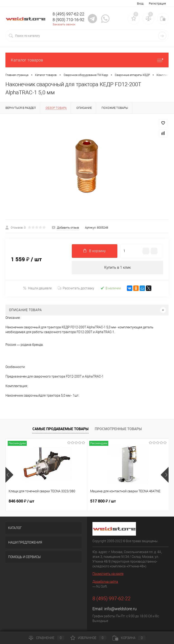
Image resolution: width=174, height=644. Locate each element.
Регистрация (157, 4)
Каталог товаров (87, 60)
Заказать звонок (64, 24)
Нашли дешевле (37, 288)
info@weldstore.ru (120, 609)
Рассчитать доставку (76, 288)
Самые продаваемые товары (60, 429)
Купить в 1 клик (117, 267)
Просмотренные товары (118, 429)
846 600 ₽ (21, 501)
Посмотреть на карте (108, 574)
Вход (140, 4)
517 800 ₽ (103, 501)
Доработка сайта (105, 582)
